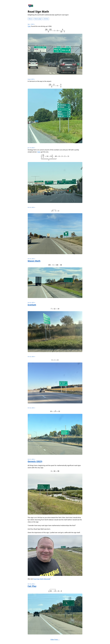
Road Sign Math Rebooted (42, 579)
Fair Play (32, 586)
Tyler (29, 26)
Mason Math (34, 261)
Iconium (32, 305)
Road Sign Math (38, 12)
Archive (46, 19)
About (30, 19)
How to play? (38, 19)
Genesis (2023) (35, 461)
